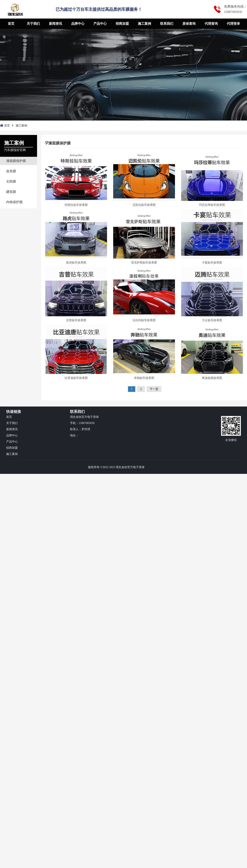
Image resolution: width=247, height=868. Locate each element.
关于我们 (33, 24)
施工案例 (144, 24)
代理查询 (211, 24)
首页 (11, 24)
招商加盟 (122, 24)
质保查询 (189, 24)
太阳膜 (11, 181)
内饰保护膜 (14, 202)
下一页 (154, 389)
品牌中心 (78, 24)
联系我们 (167, 24)
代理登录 (233, 24)
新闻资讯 (56, 24)
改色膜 (11, 171)
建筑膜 (11, 192)
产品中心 (100, 24)
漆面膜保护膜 (16, 161)
